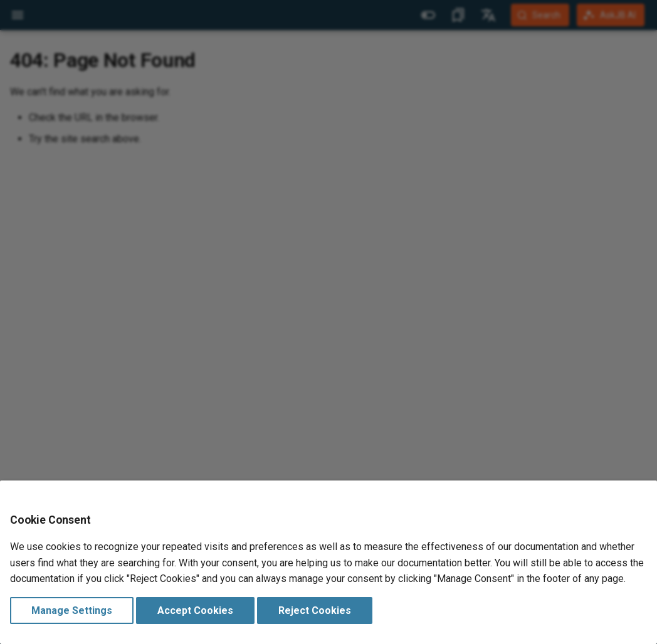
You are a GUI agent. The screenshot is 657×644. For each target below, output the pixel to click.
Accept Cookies (195, 610)
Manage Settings (72, 610)
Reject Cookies (315, 610)
